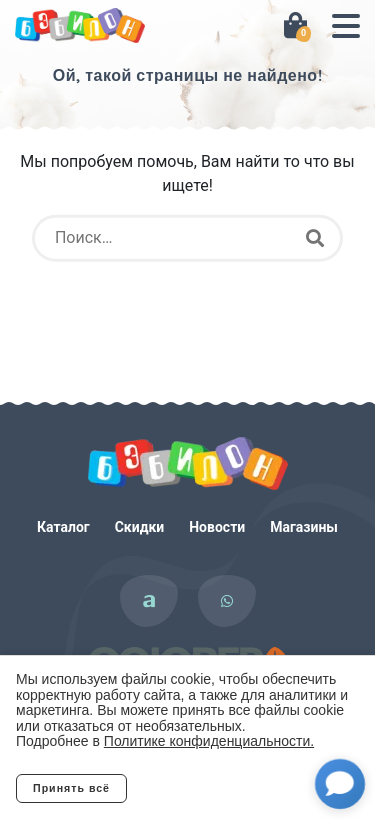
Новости (217, 527)
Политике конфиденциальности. (209, 741)
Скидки (140, 527)
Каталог (63, 527)
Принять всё (71, 788)
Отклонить (206, 788)
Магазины (304, 527)
